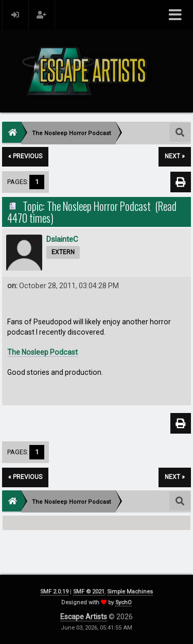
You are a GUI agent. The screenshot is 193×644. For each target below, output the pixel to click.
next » (175, 156)
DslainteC (62, 239)
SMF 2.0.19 (54, 592)
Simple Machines (130, 592)
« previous (25, 156)
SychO (124, 602)
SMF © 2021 (89, 592)
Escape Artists (84, 617)
